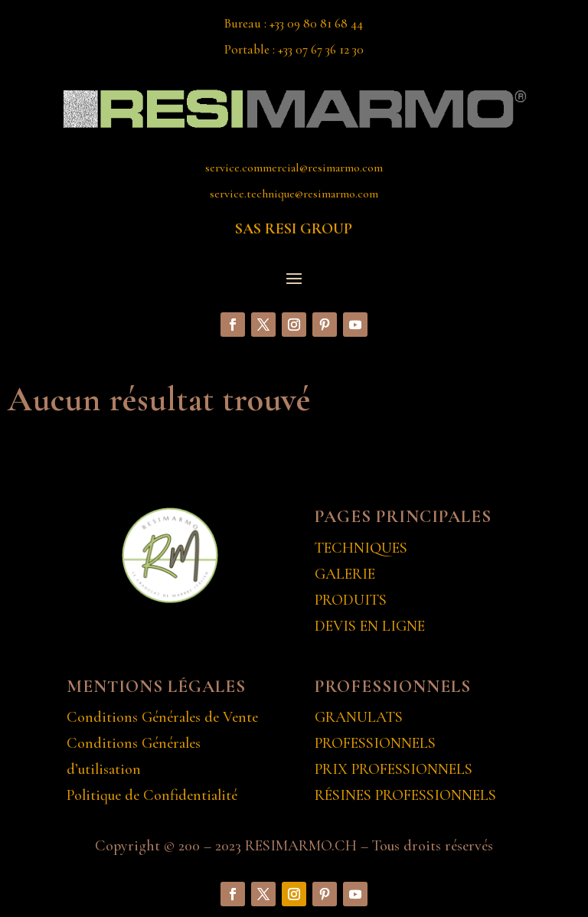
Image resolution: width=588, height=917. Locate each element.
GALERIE (345, 574)
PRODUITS (351, 600)
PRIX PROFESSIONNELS (394, 769)
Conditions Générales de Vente (162, 717)
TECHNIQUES (361, 548)
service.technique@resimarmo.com (294, 194)
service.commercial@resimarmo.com (294, 168)
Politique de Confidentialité (152, 795)
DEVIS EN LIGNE (370, 626)
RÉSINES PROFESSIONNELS (405, 795)
